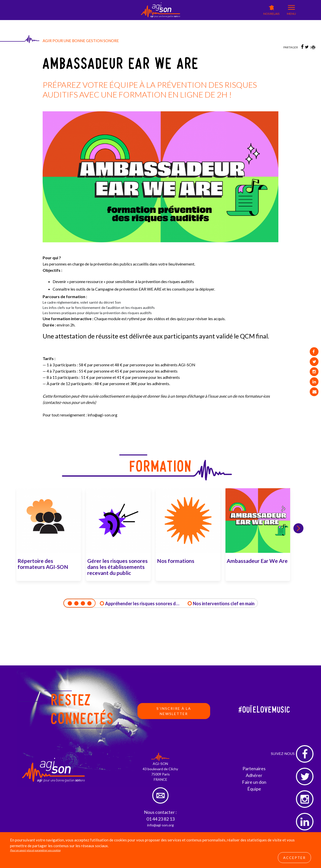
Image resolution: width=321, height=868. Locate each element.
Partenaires (254, 768)
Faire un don (254, 782)
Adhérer (254, 775)
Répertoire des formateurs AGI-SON (43, 564)
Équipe (254, 789)
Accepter (294, 858)
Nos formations (176, 561)
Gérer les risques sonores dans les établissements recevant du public (117, 567)
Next (298, 528)
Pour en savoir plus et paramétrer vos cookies (35, 850)
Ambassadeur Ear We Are (257, 561)
